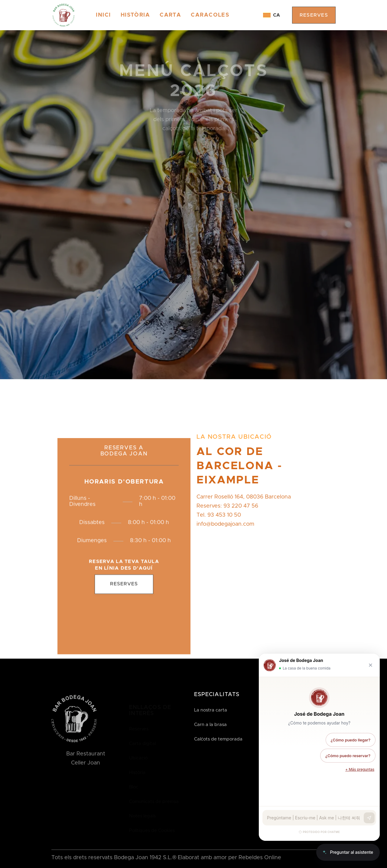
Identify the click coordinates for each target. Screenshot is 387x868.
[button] (272, 15)
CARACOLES (210, 15)
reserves (314, 15)
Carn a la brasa (210, 725)
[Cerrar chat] (371, 665)
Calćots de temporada (218, 739)
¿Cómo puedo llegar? (351, 740)
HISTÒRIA (135, 15)
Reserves (124, 588)
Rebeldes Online (260, 858)
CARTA (170, 15)
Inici (103, 15)
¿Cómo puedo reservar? (348, 756)
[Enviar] (369, 818)
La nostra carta (211, 710)
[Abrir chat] (348, 852)
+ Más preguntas (360, 769)
